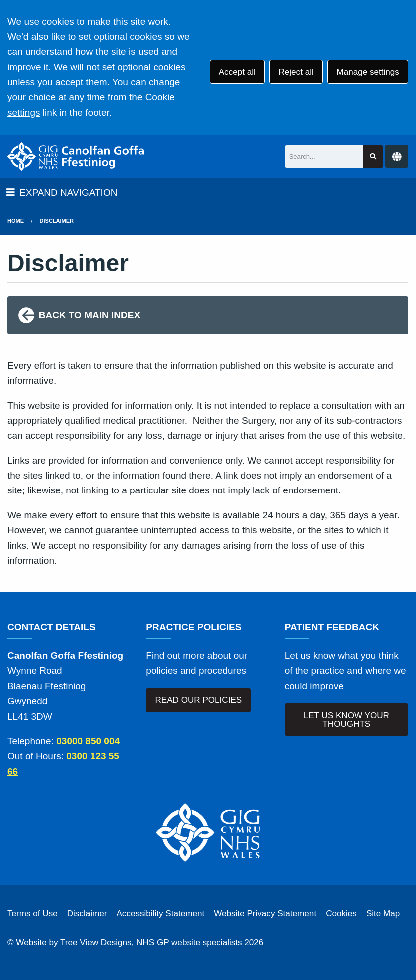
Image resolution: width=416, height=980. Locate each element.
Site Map (383, 913)
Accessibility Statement (160, 913)
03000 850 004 (88, 741)
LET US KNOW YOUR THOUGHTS (347, 720)
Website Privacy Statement (265, 913)
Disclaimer (57, 221)
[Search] (324, 157)
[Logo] (76, 157)
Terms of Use (33, 913)
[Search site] (373, 157)
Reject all (296, 72)
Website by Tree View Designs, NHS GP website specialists (129, 942)
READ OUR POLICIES (198, 700)
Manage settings (368, 72)
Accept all (237, 72)
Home (16, 221)
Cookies (341, 913)
